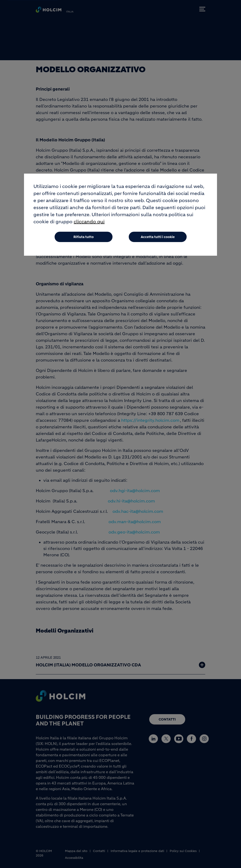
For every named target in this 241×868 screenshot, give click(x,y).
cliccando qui (89, 223)
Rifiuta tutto (84, 238)
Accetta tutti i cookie (158, 238)
